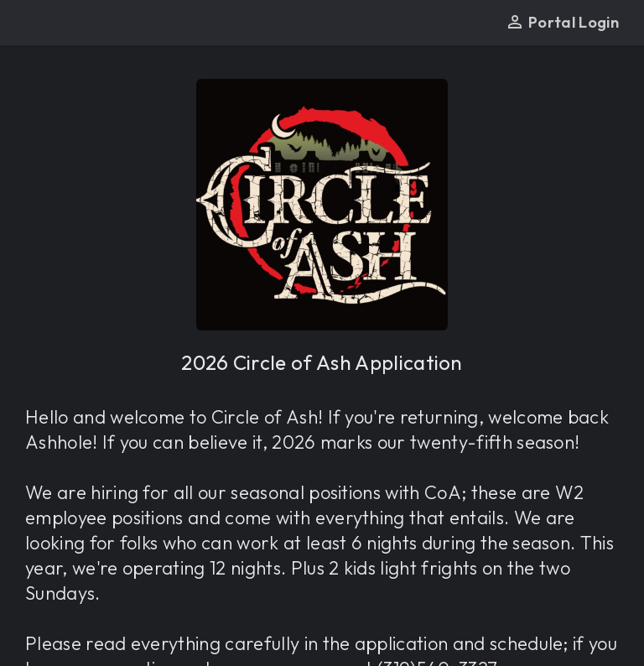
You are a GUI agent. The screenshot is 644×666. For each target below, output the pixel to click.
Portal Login (562, 22)
